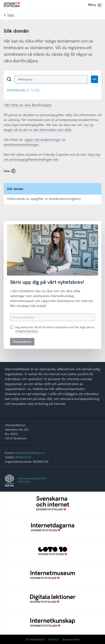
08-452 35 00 (23, 457)
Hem (11, 15)
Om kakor (54, 639)
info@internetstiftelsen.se (30, 453)
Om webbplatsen (35, 639)
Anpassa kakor (71, 639)
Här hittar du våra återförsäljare (28, 105)
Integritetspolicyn (27, 331)
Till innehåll (0, 0)
